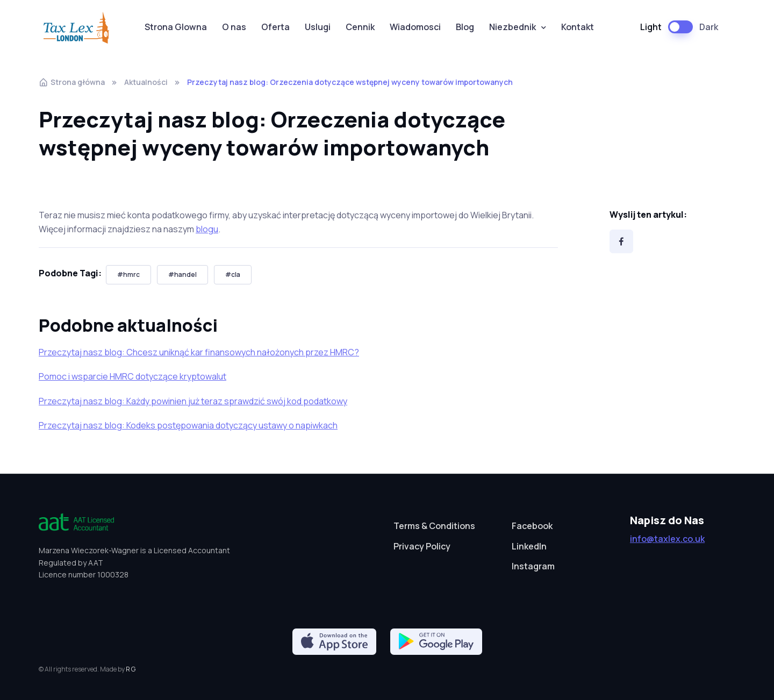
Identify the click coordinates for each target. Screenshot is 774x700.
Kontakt (578, 27)
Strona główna (72, 82)
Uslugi (318, 27)
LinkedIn (529, 546)
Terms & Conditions (434, 526)
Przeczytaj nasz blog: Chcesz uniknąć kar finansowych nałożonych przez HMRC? (199, 352)
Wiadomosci (415, 27)
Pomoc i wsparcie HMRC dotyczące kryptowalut (132, 376)
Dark (709, 27)
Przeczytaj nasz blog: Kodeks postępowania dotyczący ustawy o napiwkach (188, 425)
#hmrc (128, 274)
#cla (233, 274)
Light (651, 27)
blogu (207, 229)
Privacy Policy (422, 546)
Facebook (532, 526)
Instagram (533, 566)
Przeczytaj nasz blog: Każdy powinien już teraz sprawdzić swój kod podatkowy (193, 401)
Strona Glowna (176, 27)
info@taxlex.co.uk (667, 539)
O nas (234, 27)
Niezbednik (513, 27)
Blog (465, 27)
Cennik (360, 27)
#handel (182, 274)
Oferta (275, 27)
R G (131, 669)
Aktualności (146, 82)
